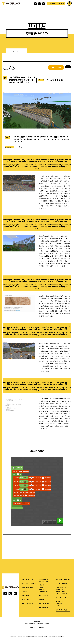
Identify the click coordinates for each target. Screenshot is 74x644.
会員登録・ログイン (56, 3)
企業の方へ (60, 601)
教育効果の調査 (61, 592)
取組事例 (59, 604)
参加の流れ (43, 585)
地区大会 (42, 587)
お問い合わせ (26, 595)
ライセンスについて (62, 594)
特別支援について (44, 604)
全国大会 (42, 589)
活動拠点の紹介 (43, 608)
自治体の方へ (60, 606)
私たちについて (44, 592)
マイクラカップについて (29, 583)
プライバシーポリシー (62, 610)
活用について (60, 589)
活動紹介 (24, 591)
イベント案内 (26, 599)
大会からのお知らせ (27, 587)
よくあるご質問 (43, 596)
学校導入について (62, 587)
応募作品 (41, 600)
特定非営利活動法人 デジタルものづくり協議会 (37, 624)
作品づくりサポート (27, 603)
